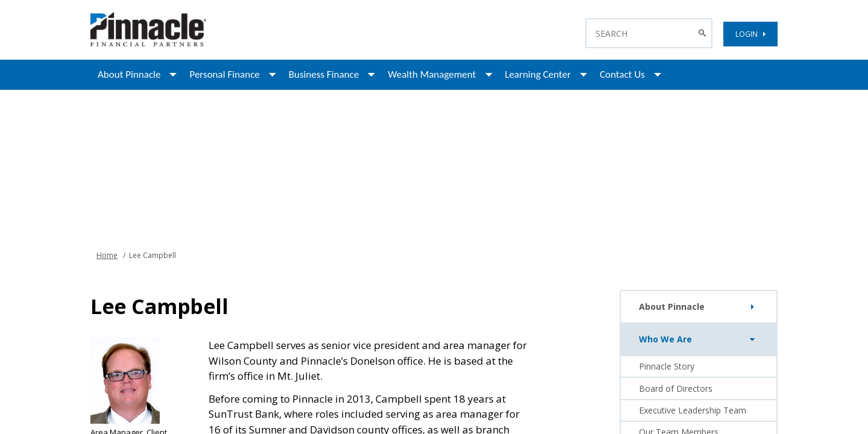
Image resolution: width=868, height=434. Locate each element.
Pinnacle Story (667, 366)
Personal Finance (224, 74)
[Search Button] (704, 33)
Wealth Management (432, 74)
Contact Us (622, 74)
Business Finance (324, 74)
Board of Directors (676, 388)
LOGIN (750, 34)
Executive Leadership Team (693, 410)
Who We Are (700, 339)
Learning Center (538, 74)
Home (107, 255)
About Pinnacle (129, 74)
